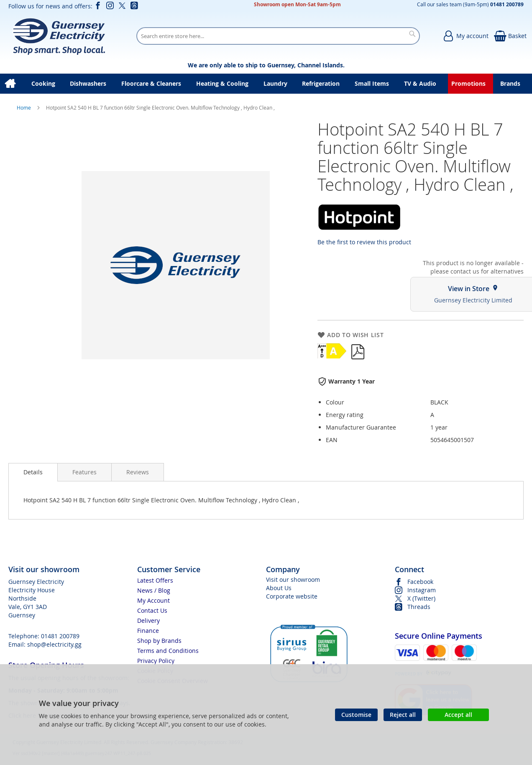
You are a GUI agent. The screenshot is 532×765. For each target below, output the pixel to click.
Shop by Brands (159, 641)
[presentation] (33, 472)
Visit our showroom (293, 580)
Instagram (422, 590)
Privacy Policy (156, 661)
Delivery (148, 620)
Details (33, 472)
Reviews (138, 472)
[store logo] (59, 36)
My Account (153, 600)
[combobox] (278, 36)
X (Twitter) (421, 598)
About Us (279, 588)
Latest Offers (155, 580)
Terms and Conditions (168, 651)
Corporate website (292, 596)
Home (24, 107)
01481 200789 (60, 636)
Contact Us (152, 610)
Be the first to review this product (364, 242)
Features (84, 472)
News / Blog (154, 590)
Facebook (420, 582)
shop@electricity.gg (54, 644)
